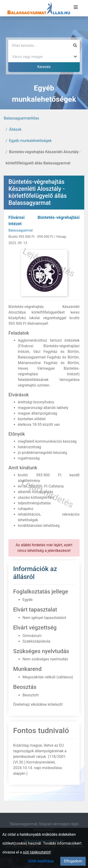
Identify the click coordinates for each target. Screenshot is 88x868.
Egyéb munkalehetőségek (31, 141)
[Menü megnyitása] (76, 7)
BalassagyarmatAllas (21, 118)
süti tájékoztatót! (37, 852)
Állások (15, 129)
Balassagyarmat (21, 230)
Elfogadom (73, 861)
